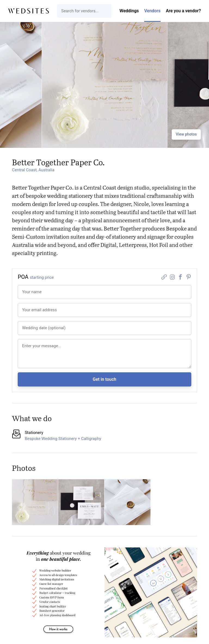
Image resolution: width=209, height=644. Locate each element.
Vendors (152, 11)
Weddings (129, 11)
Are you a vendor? (183, 11)
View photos (186, 134)
